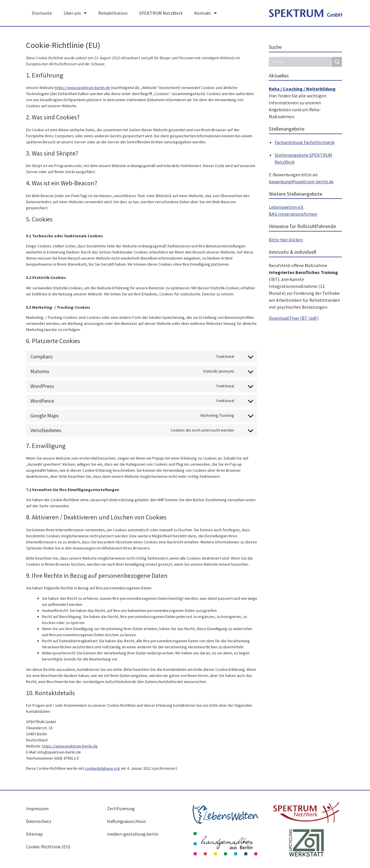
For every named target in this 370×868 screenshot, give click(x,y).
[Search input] (302, 62)
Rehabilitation (113, 13)
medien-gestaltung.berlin (133, 834)
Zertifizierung (121, 808)
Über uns (75, 13)
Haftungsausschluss (126, 821)
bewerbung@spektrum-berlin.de (301, 182)
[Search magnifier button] (337, 62)
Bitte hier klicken (286, 240)
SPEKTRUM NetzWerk (161, 13)
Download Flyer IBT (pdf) (294, 318)
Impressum (37, 808)
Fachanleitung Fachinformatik (305, 142)
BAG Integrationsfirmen (293, 214)
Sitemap (34, 834)
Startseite (42, 13)
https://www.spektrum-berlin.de (82, 88)
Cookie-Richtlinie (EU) (48, 847)
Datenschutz (39, 821)
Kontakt (206, 13)
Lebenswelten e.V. (286, 207)
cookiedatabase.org (102, 768)
